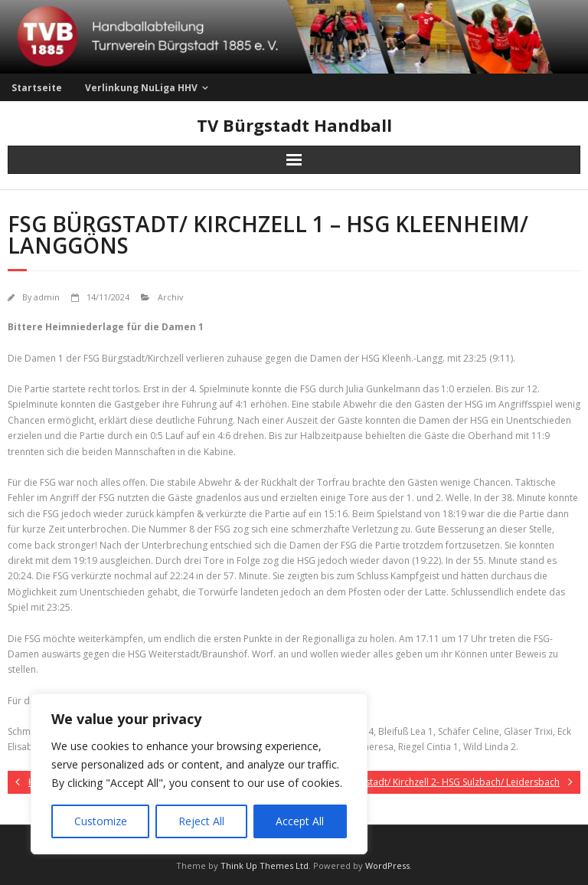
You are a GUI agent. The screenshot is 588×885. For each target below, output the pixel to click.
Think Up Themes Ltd (265, 865)
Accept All (300, 821)
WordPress (387, 865)
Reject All (201, 821)
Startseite (37, 88)
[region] (199, 774)
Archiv (170, 297)
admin (47, 297)
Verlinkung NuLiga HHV (141, 88)
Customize (101, 821)
